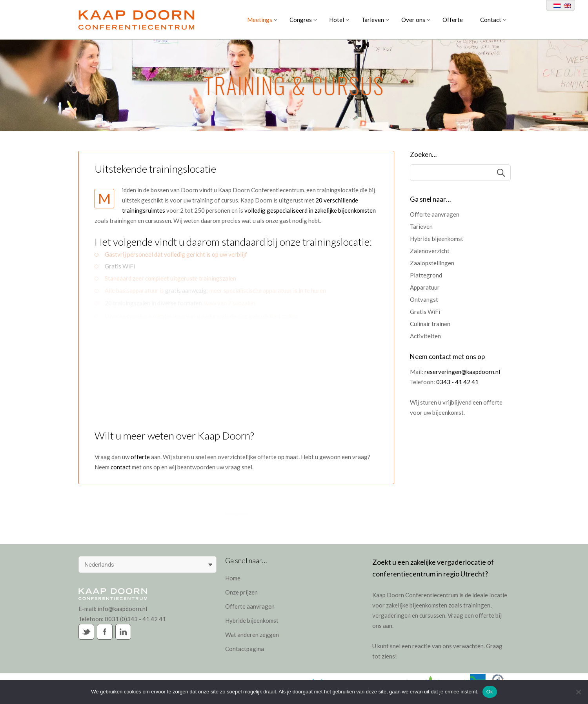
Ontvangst (424, 299)
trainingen (477, 605)
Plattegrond (426, 275)
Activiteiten (425, 336)
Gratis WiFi (120, 263)
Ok (490, 692)
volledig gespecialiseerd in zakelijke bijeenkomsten (310, 210)
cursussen (432, 615)
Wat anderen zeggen (252, 635)
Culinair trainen (430, 324)
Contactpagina (245, 649)
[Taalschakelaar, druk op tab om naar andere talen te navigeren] (148, 564)
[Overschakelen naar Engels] (566, 5)
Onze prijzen (241, 592)
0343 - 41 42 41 (457, 382)
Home (233, 578)
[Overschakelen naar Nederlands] (555, 5)
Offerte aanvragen (435, 214)
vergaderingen (391, 615)
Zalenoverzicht (430, 251)
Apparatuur (425, 287)
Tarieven (421, 226)
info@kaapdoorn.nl (122, 609)
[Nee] (578, 692)
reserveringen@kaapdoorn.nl (462, 372)
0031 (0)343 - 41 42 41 (135, 619)
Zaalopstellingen (432, 263)
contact (121, 467)
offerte (140, 457)
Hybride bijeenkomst (437, 239)
